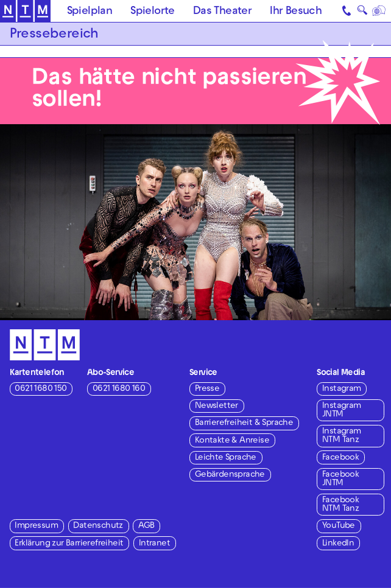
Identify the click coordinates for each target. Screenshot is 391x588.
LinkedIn (338, 544)
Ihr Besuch (296, 12)
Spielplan (90, 12)
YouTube (339, 526)
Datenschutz (98, 526)
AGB (146, 526)
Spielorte (153, 12)
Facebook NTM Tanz (340, 505)
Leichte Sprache (226, 458)
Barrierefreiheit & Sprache (244, 423)
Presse (207, 389)
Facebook (340, 458)
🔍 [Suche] (362, 12)
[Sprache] (379, 11)
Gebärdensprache (230, 475)
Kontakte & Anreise (232, 441)
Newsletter (217, 406)
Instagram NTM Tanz (342, 436)
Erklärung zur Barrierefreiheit (69, 544)
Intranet (154, 544)
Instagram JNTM (342, 411)
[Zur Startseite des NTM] (26, 11)
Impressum (36, 526)
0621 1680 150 (41, 389)
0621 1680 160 (119, 389)
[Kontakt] (347, 11)
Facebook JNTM (340, 479)
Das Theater (222, 12)
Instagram (342, 389)
